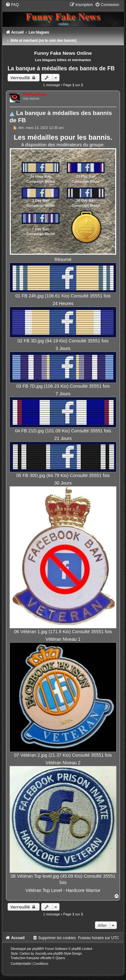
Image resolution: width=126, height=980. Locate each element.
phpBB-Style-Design (67, 954)
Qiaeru (60, 958)
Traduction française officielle (31, 958)
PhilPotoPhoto (35, 94)
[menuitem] (12, 5)
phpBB (37, 949)
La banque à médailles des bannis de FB (61, 68)
